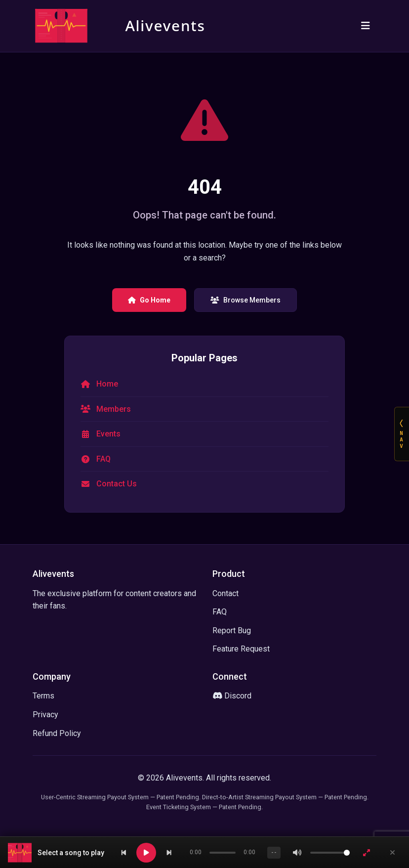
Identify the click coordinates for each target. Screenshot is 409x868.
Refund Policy (57, 733)
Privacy (45, 715)
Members (114, 409)
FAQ (103, 459)
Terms (43, 696)
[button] (57, 853)
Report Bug (232, 630)
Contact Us (117, 484)
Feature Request (241, 649)
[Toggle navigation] (366, 26)
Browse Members (245, 300)
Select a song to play (71, 853)
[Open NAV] (402, 434)
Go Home (149, 300)
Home (107, 384)
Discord (232, 696)
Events (108, 434)
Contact (225, 593)
